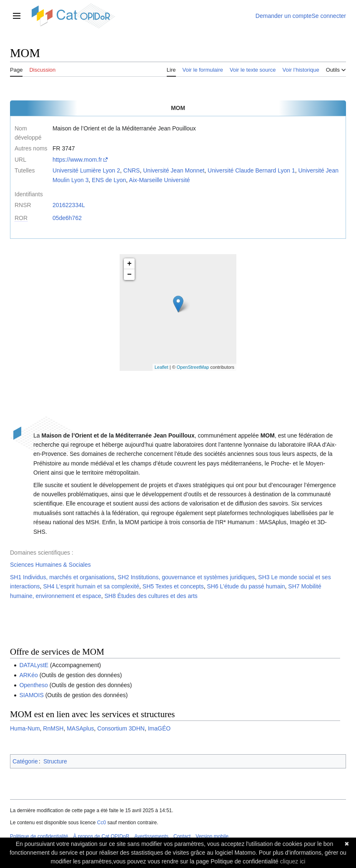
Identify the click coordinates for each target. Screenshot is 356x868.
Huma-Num (25, 728)
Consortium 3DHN (121, 728)
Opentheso (34, 685)
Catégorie (25, 761)
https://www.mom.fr (77, 160)
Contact (182, 836)
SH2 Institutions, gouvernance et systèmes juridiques (186, 577)
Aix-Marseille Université (159, 180)
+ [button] (129, 264)
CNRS (132, 170)
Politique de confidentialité (39, 836)
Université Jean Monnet (174, 170)
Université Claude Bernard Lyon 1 (251, 170)
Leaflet (162, 367)
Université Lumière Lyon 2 (86, 170)
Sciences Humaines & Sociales (50, 565)
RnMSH (53, 728)
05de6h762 (67, 218)
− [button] (129, 275)
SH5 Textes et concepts (173, 586)
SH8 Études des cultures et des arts (151, 596)
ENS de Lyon (109, 180)
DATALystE (34, 665)
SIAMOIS (31, 695)
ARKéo (28, 675)
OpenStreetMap (193, 367)
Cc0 (102, 823)
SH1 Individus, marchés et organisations (62, 577)
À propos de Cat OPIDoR (101, 836)
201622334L (69, 205)
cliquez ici (293, 861)
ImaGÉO (159, 728)
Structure (55, 761)
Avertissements (151, 836)
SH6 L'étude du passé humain (246, 586)
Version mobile (212, 836)
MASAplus (80, 728)
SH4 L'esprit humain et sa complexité (91, 586)
